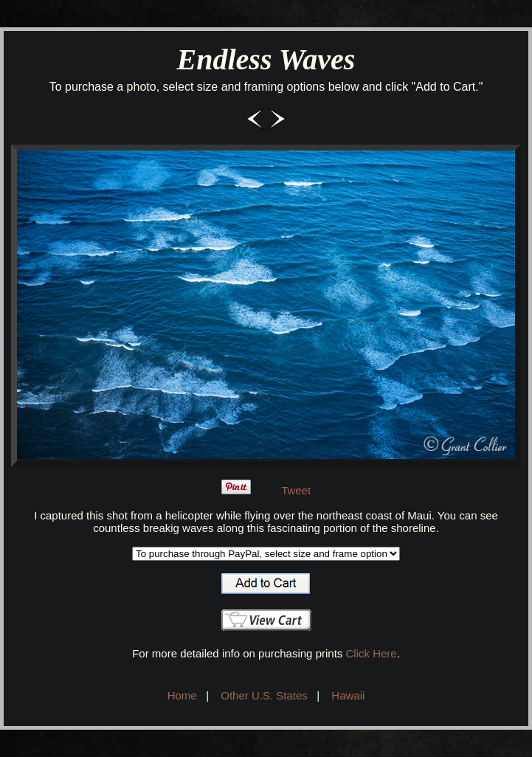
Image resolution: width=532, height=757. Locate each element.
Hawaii (348, 695)
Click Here (371, 653)
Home (182, 695)
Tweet (296, 490)
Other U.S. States (264, 695)
